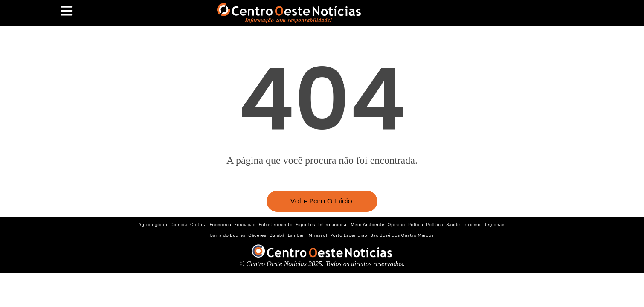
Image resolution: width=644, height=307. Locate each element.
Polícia (416, 225)
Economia (221, 225)
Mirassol (318, 235)
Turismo (472, 225)
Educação (245, 225)
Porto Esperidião (349, 235)
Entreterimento (276, 225)
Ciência (179, 225)
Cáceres (257, 235)
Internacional (333, 225)
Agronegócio (153, 225)
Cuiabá (277, 235)
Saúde (453, 225)
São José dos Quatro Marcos (402, 235)
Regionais (495, 225)
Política (435, 225)
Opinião (396, 225)
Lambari (297, 235)
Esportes (305, 225)
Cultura (199, 225)
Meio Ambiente (368, 225)
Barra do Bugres (228, 235)
